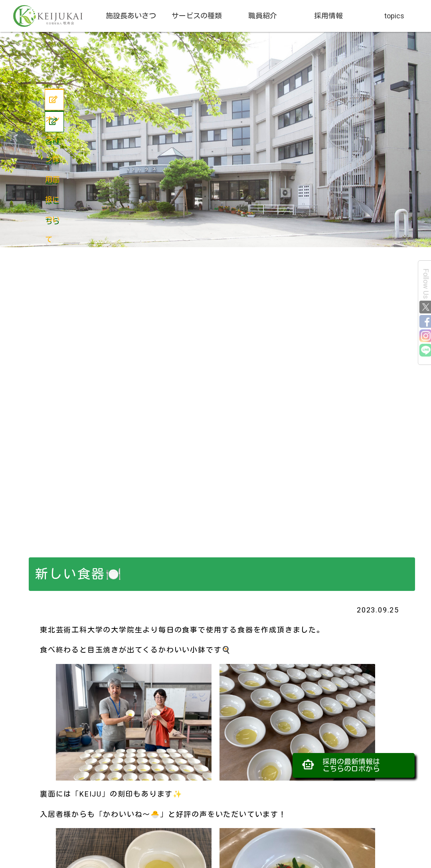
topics (394, 16)
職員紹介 (263, 16)
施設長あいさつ (131, 16)
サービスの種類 (197, 16)
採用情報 (328, 16)
